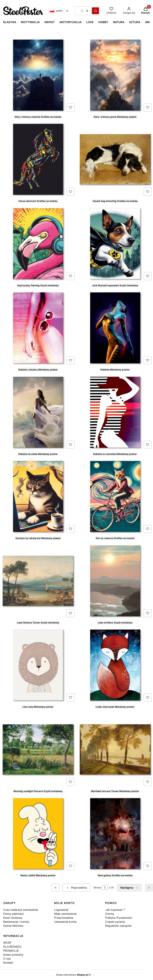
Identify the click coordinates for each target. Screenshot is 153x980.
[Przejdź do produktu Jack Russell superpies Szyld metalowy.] (115, 244)
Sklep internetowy (72, 975)
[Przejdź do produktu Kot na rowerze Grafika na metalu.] (115, 496)
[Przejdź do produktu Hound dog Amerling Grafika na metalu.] (115, 159)
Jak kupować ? (115, 910)
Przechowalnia (64, 918)
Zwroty (110, 914)
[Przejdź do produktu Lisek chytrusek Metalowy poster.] (115, 665)
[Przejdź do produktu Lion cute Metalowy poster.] (38, 665)
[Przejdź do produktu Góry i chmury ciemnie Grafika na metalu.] (38, 75)
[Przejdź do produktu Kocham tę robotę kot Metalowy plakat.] (38, 496)
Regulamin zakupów (118, 926)
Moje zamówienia (65, 914)
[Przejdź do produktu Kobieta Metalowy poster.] (115, 328)
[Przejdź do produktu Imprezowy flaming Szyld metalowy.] (38, 244)
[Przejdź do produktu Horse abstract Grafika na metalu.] (38, 159)
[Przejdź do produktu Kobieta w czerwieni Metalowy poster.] (115, 412)
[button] (95, 11)
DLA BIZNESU (12, 947)
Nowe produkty (13, 955)
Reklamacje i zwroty (16, 922)
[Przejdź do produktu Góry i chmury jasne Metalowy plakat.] (115, 75)
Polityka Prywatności (119, 918)
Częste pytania (115, 922)
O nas (7, 959)
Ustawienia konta (65, 922)
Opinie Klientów (13, 926)
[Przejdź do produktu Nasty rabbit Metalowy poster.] (38, 834)
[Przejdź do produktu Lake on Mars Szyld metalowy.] (115, 581)
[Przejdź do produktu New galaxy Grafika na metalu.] (115, 834)
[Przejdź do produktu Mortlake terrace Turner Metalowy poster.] (115, 749)
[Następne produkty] (129, 888)
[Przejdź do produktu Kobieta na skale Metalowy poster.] (38, 412)
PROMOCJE (11, 951)
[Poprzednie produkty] (76, 888)
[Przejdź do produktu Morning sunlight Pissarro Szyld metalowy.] (38, 749)
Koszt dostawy (13, 918)
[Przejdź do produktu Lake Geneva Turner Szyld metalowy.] (38, 581)
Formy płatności (13, 914)
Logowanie (61, 910)
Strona (97, 888)
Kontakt (8, 963)
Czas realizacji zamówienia (21, 910)
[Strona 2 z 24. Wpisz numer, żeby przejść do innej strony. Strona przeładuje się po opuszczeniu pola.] (105, 888)
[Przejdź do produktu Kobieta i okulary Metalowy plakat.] (38, 328)
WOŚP (7, 943)
